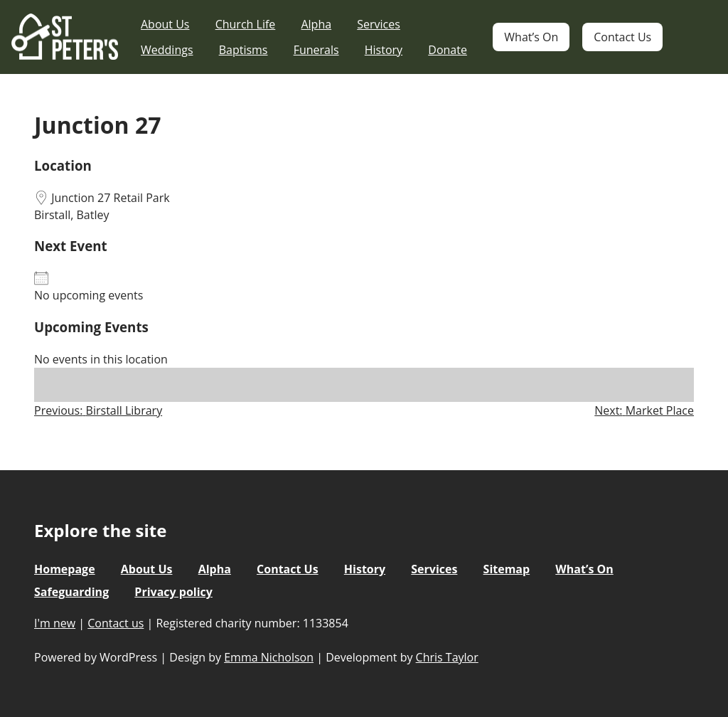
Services (379, 24)
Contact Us (622, 37)
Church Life (246, 24)
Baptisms (243, 50)
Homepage (65, 569)
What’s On (531, 37)
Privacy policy (173, 592)
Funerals (316, 50)
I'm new (55, 623)
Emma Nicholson (269, 657)
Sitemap (507, 569)
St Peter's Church (65, 37)
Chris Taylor (447, 657)
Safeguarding (71, 592)
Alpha (316, 24)
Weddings (167, 50)
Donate (448, 50)
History (384, 50)
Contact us (116, 623)
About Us (165, 24)
